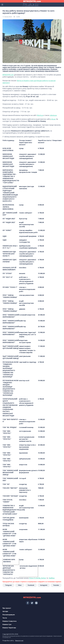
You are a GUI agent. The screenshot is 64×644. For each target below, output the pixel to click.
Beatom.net (19, 641)
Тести (5, 618)
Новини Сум (7, 624)
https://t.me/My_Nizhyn (38, 578)
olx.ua (53, 119)
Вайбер (52, 578)
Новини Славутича (9, 621)
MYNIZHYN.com (8, 75)
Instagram (44, 585)
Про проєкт (7, 608)
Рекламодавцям (9, 615)
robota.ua (53, 115)
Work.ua (40, 115)
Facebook (31, 585)
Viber (20, 585)
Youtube (56, 585)
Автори (5, 611)
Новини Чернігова (9, 628)
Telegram (8, 585)
